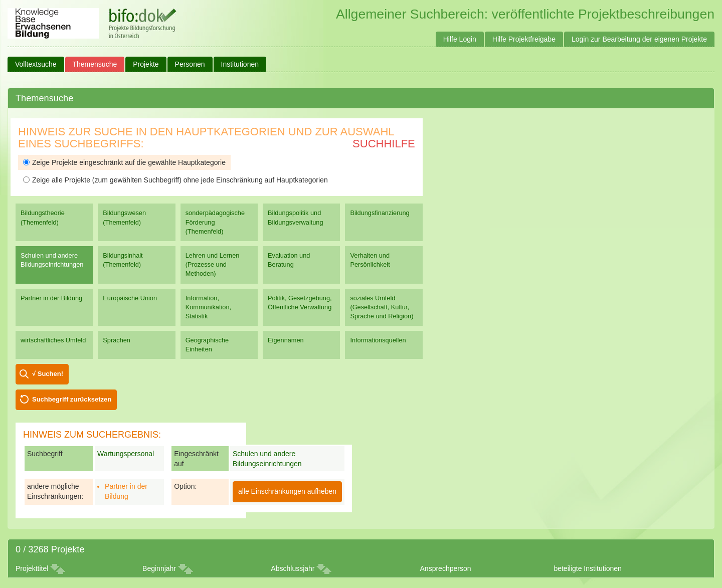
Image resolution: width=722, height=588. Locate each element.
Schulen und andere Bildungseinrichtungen (52, 260)
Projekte (146, 64)
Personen (190, 64)
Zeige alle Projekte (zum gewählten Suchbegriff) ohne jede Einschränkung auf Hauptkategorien (175, 180)
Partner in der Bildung (51, 298)
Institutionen (240, 64)
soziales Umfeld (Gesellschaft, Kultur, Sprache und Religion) (382, 307)
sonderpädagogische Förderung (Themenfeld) (215, 222)
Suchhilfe (384, 144)
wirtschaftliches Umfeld (53, 340)
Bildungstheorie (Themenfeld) (43, 217)
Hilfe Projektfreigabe (524, 39)
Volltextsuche (36, 64)
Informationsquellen (378, 340)
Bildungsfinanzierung (380, 213)
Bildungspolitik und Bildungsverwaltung (295, 217)
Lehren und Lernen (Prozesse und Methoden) (213, 264)
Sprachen (117, 340)
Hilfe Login (460, 39)
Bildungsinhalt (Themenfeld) (123, 260)
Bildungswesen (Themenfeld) (124, 217)
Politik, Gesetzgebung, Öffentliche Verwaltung (300, 303)
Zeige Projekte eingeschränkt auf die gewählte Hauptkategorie (124, 162)
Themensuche (95, 64)
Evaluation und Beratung (289, 260)
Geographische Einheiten (207, 345)
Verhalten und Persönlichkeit (370, 260)
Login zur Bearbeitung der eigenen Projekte (639, 39)
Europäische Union (130, 298)
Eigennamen (286, 340)
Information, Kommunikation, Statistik (208, 307)
